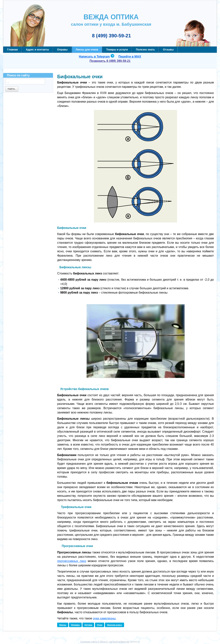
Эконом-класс (114, 625)
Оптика (88, 625)
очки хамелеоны (104, 618)
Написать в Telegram (94, 57)
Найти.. (12, 89)
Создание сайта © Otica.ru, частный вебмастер (105, 642)
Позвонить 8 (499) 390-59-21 (110, 61)
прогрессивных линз (72, 561)
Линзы (63, 625)
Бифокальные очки (80, 77)
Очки (100, 625)
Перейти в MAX (130, 57)
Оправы (75, 625)
